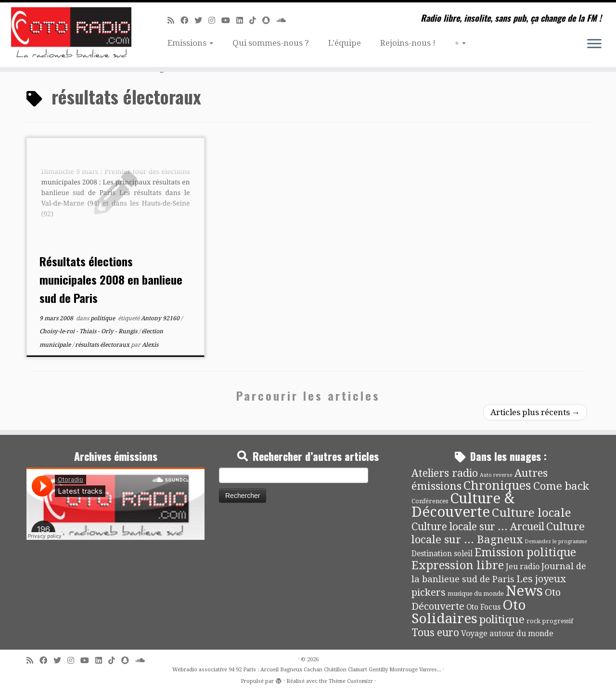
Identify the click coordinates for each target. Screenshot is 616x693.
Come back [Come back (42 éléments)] (561, 486)
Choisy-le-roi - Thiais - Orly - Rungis (89, 331)
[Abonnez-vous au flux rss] (174, 20)
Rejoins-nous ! (408, 43)
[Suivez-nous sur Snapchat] (269, 20)
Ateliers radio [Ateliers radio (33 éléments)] (445, 473)
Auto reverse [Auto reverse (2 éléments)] (496, 475)
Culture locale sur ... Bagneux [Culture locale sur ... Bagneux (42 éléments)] (498, 533)
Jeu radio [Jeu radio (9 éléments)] (523, 567)
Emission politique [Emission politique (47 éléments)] (525, 553)
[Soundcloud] (284, 20)
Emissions (190, 43)
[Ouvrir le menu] (594, 44)
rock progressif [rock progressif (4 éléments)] (550, 621)
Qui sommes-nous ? (271, 43)
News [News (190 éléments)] (524, 591)
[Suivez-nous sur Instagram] (215, 20)
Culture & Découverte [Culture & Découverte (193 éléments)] (463, 505)
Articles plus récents (535, 412)
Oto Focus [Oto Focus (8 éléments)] (483, 607)
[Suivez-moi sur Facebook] (187, 20)
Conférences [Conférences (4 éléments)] (430, 501)
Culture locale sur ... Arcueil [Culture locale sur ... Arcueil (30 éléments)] (478, 527)
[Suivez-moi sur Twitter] (201, 20)
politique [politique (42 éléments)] (502, 619)
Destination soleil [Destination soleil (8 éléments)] (442, 554)
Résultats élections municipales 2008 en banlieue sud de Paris (111, 279)
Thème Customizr (351, 681)
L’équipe (345, 43)
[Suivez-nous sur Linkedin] (243, 20)
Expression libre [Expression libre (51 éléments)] (458, 565)
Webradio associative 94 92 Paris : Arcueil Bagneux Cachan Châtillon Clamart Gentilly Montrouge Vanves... (307, 670)
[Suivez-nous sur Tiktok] (256, 20)
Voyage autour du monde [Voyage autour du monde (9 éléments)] (507, 634)
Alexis (150, 345)
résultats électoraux (103, 345)
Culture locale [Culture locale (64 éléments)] (532, 513)
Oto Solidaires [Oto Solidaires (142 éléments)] (469, 612)
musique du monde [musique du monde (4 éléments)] (476, 594)
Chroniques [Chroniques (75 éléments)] (497, 486)
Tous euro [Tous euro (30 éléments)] (435, 633)
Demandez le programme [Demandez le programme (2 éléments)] (556, 542)
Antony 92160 (161, 318)
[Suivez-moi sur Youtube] (229, 20)
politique (103, 318)
